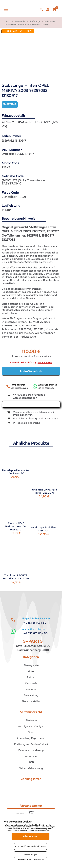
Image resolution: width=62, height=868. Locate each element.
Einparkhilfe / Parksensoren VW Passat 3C (16, 526)
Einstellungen (31, 855)
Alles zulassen (31, 836)
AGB (31, 762)
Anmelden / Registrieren (31, 738)
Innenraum (31, 689)
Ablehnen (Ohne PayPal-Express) (31, 846)
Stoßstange (35, 21)
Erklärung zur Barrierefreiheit (31, 744)
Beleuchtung (31, 695)
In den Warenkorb (31, 371)
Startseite (31, 720)
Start (8, 21)
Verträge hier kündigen (31, 726)
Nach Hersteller (31, 701)
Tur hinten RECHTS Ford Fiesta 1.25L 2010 (16, 577)
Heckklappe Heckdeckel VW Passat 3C (16, 472)
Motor (31, 671)
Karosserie (20, 21)
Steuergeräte (31, 665)
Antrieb (31, 677)
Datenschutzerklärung (31, 750)
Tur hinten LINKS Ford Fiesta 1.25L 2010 (44, 491)
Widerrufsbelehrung (31, 768)
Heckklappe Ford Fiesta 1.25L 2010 (44, 529)
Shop (31, 732)
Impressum (31, 756)
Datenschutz (25, 860)
